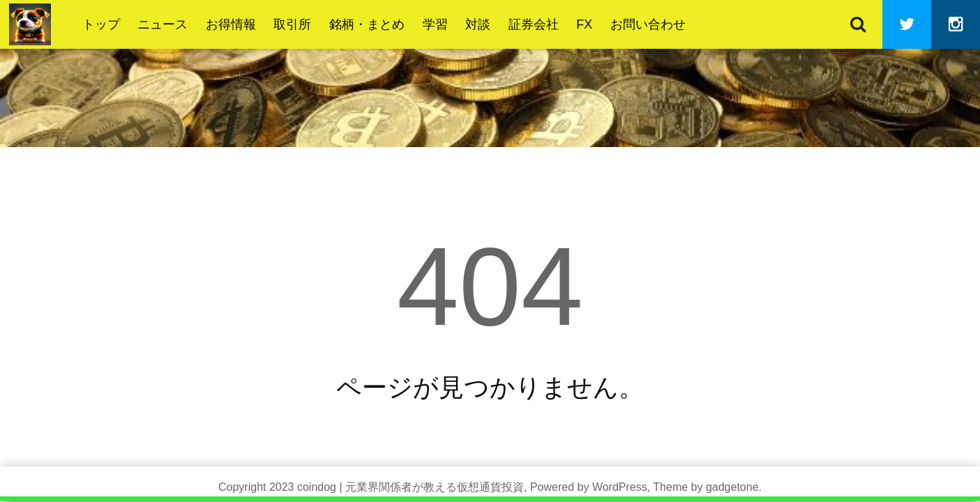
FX (584, 24)
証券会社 (534, 24)
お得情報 (231, 24)
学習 (435, 24)
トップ (101, 24)
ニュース (163, 24)
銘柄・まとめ (367, 24)
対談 (478, 24)
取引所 (292, 24)
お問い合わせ (648, 24)
